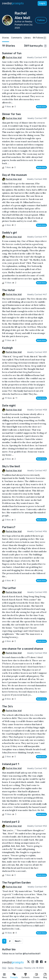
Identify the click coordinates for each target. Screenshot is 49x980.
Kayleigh (7, 348)
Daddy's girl (9, 233)
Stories (36, 977)
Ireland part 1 (11, 764)
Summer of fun (12, 53)
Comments (16, 38)
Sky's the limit (11, 466)
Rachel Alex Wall (14, 57)
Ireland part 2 (11, 822)
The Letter (9, 588)
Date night (9, 406)
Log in (42, 3)
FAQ (4, 968)
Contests (26, 977)
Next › (18, 941)
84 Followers (39, 38)
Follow (41, 20)
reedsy (13, 962)
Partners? (9, 527)
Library (27, 38)
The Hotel (8, 290)
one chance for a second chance (23, 649)
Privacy (19, 968)
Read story (41, 107)
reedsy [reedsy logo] (13, 3)
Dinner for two (11, 114)
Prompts (14, 977)
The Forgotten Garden (16, 883)
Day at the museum (15, 175)
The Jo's (7, 706)
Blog (45, 977)
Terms (11, 968)
